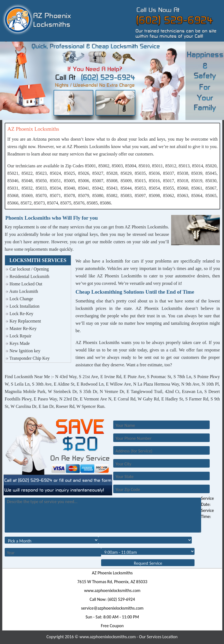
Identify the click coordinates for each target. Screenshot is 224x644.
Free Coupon (112, 626)
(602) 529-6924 (121, 599)
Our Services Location (158, 637)
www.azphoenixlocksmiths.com (112, 590)
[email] (112, 608)
